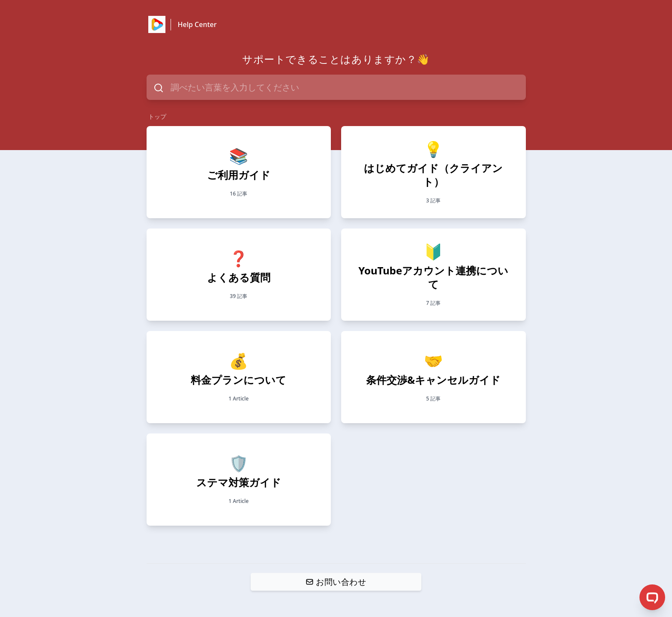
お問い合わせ (336, 581)
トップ (157, 116)
